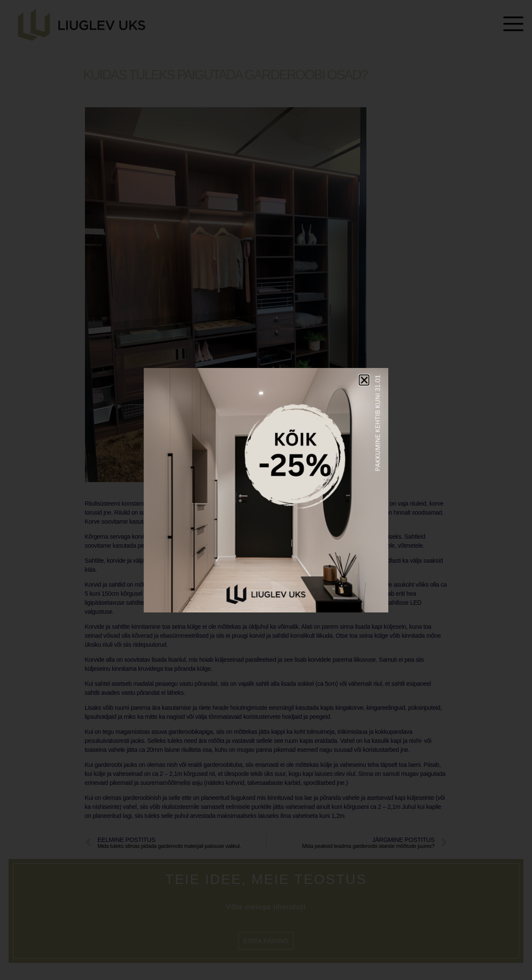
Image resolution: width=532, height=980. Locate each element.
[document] (266, 490)
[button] (364, 380)
